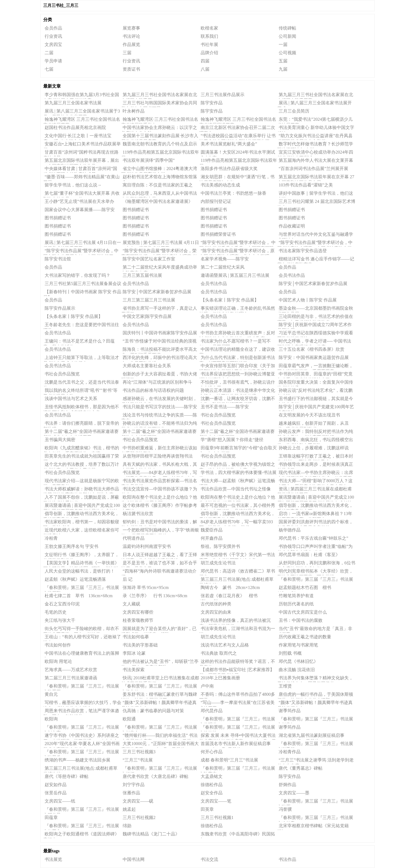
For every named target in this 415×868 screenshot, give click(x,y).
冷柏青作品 (290, 752)
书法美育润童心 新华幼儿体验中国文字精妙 (316, 128)
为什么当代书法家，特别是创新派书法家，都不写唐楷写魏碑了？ (237, 358)
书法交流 (209, 859)
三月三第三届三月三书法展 (149, 300)
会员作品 (53, 28)
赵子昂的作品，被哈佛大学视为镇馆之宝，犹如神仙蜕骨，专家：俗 (237, 465)
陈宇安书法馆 (58, 259)
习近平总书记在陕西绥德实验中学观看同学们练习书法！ (315, 334)
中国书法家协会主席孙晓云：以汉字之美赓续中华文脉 (159, 128)
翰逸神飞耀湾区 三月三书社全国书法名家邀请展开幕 (82, 120)
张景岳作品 (56, 793)
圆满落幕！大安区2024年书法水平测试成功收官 (237, 153)
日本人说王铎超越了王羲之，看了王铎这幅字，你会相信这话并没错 (159, 556)
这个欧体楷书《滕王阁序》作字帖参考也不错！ (159, 506)
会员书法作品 (292, 275)
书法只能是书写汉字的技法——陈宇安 (160, 407)
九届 (283, 69)
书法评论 (131, 36)
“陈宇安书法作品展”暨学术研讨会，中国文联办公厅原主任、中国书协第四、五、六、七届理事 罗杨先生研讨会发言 (81, 252)
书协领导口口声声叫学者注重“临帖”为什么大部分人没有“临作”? (315, 547)
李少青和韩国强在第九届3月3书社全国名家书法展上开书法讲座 (81, 96)
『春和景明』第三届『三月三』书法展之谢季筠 (315, 745)
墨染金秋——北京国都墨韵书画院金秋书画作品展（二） (315, 309)
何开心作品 (212, 752)
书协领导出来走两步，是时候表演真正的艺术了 (315, 465)
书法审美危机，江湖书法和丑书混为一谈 (237, 630)
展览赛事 (131, 28)
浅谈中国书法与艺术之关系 (71, 399)
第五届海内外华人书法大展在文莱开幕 (316, 160)
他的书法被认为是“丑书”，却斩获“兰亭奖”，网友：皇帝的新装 (160, 662)
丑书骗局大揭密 (60, 440)
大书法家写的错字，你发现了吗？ (77, 275)
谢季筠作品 (290, 711)
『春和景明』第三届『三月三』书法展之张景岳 (81, 753)
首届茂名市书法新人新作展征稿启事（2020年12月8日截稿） (235, 745)
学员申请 (53, 61)
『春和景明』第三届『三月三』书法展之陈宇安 (237, 769)
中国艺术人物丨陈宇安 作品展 (308, 300)
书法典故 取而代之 (219, 653)
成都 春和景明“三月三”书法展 (229, 760)
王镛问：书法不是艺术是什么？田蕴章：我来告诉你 (79, 342)
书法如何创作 (58, 645)
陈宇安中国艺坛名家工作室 (149, 259)
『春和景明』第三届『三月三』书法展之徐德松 (237, 728)
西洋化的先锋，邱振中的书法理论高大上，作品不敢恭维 (159, 358)
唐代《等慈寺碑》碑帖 (67, 776)
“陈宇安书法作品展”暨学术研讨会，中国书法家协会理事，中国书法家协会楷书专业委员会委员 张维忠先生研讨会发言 (315, 243)
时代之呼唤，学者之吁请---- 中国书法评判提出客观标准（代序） (314, 342)
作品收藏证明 (292, 226)
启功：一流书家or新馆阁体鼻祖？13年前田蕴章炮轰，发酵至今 (315, 515)
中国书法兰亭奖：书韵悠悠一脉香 (234, 193)
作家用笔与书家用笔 (298, 645)
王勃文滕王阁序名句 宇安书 (71, 546)
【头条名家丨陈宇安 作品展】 (230, 300)
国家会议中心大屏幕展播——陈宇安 (80, 210)
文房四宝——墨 (294, 793)
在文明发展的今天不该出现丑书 (309, 415)
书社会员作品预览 (62, 374)
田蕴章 (51, 817)
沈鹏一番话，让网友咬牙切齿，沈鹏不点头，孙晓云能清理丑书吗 (237, 399)
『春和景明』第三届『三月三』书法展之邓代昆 (81, 810)
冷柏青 (51, 538)
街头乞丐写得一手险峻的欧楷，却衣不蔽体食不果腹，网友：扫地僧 (81, 630)
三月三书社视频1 (217, 817)
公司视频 (287, 53)
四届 (205, 61)
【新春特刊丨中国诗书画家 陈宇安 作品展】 (82, 293)
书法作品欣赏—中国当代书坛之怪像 (236, 489)
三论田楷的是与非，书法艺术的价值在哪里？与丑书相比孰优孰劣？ (315, 317)
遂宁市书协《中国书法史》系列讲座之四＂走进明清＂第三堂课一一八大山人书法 (81, 736)
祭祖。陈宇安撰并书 (220, 546)
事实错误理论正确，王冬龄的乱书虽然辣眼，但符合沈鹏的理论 (237, 309)
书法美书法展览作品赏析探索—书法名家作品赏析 (159, 482)
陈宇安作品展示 (60, 308)
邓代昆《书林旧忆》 (298, 661)
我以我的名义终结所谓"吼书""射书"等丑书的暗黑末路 (80, 391)
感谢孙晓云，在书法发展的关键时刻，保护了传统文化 (159, 399)
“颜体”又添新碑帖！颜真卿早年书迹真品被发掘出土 (159, 703)
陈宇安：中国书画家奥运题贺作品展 (314, 357)
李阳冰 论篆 (134, 653)
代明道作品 (134, 538)
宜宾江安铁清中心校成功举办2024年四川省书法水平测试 (315, 153)
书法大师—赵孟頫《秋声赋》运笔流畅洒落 (237, 482)
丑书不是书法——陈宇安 (225, 407)
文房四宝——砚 (138, 801)
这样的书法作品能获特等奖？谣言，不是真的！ (237, 662)
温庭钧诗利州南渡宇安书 (147, 546)
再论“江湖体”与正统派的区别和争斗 (157, 382)
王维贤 (285, 686)
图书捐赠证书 (136, 210)
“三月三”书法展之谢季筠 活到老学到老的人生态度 (315, 761)
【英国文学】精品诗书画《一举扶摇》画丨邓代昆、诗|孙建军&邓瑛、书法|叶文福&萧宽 (81, 564)
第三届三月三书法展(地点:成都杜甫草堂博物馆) (236, 580)
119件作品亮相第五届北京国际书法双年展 (160, 153)
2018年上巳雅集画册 (220, 678)
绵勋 (127, 826)
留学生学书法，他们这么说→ (73, 185)
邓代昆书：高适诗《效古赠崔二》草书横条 (237, 572)
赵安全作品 (212, 793)
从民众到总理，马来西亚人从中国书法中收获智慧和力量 (159, 194)
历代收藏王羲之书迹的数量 (305, 637)
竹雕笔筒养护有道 (296, 596)
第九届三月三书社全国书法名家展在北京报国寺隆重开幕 (315, 96)
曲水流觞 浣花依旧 (297, 670)
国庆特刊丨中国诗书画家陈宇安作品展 (160, 333)
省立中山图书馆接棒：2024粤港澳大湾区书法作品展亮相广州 (159, 169)
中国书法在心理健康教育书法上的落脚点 (81, 654)
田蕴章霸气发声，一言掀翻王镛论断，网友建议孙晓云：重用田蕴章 (315, 367)
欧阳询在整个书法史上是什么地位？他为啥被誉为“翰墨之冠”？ (159, 498)
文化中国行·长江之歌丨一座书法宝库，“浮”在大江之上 (77, 137)
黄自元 (51, 694)
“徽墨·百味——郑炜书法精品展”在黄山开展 (81, 178)
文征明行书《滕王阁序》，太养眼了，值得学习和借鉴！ (81, 556)
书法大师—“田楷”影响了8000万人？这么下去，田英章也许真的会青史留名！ (315, 482)
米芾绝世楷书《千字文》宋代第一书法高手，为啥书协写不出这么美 (237, 556)
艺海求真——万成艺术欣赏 (71, 670)
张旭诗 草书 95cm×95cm (146, 587)
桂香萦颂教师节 (138, 620)
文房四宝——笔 (216, 801)
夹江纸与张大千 (60, 620)
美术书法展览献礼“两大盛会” (229, 144)
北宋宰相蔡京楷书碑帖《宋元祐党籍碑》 (313, 827)
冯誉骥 (285, 809)
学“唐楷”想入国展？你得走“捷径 (232, 440)
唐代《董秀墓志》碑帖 (301, 768)
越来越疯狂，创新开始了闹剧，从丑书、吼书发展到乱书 (313, 424)
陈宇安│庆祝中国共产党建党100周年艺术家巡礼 (316, 408)
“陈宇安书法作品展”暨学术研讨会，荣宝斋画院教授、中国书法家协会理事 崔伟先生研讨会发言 (159, 252)
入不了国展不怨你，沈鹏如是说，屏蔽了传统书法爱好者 (81, 498)
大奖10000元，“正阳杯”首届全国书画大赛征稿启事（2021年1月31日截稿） (160, 745)
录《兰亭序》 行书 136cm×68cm (155, 596)
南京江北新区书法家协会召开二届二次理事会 (237, 128)
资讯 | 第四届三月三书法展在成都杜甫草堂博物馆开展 (315, 490)
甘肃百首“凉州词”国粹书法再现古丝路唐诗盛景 (81, 153)
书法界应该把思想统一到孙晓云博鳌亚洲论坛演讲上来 (237, 375)
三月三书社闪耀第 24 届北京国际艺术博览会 (316, 202)
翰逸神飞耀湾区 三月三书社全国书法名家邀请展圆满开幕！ (238, 120)
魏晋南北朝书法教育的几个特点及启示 (160, 144)
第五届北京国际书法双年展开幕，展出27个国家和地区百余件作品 (81, 161)
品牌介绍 (209, 53)
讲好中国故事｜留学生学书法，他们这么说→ (315, 194)
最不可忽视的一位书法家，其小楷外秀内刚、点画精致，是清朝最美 (237, 506)
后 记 (128, 579)
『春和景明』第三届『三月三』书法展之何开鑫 (81, 827)
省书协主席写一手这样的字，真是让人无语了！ (159, 309)
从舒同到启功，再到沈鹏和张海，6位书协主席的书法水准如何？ (316, 564)
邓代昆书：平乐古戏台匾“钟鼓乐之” (313, 538)
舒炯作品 (287, 785)
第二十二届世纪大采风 (223, 267)
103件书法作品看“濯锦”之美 (306, 185)
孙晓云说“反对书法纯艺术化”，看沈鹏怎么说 (315, 391)
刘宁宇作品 (134, 785)
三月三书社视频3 (139, 752)
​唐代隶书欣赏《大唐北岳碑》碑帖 (155, 776)
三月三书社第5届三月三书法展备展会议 (83, 284)
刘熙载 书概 (290, 653)
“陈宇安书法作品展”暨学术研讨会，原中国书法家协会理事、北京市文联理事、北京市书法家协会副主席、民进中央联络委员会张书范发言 (237, 252)
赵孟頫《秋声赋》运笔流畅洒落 (75, 579)
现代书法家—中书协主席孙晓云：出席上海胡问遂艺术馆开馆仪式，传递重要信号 (315, 473)
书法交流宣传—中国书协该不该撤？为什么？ (159, 490)
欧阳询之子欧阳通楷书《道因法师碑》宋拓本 (81, 835)
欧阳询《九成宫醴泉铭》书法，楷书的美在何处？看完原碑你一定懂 (81, 449)
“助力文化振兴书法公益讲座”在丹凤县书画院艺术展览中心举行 (315, 137)
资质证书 (131, 69)
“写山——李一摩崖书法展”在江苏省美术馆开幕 (237, 703)
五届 (283, 61)
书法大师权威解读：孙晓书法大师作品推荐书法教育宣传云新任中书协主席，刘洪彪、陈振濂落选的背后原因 (81, 490)
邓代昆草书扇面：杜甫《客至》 (309, 555)
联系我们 (209, 36)
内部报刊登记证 (216, 201)
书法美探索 (134, 670)
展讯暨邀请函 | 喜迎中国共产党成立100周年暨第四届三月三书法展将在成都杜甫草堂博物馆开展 (316, 498)
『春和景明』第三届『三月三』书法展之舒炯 (159, 769)
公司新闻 (287, 36)
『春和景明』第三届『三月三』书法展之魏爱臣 (81, 687)
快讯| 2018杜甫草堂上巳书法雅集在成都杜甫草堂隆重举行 (160, 679)
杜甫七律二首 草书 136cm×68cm (79, 596)
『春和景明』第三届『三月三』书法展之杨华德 (159, 687)
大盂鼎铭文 (212, 776)
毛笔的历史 (56, 612)
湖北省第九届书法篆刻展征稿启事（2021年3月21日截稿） (311, 736)
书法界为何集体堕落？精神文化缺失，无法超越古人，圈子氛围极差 (315, 679)
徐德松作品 (212, 785)
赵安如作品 (56, 785)
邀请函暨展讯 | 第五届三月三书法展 (235, 275)
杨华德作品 (290, 530)
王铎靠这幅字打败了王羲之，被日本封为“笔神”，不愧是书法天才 (315, 457)
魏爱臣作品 (212, 530)
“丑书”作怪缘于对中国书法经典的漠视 (160, 341)
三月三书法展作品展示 (223, 95)
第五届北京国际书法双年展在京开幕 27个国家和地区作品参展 (316, 178)
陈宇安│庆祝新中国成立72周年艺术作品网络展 (315, 326)
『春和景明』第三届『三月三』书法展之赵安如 (315, 720)
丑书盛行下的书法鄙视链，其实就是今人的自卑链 (315, 399)
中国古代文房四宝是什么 (303, 612)
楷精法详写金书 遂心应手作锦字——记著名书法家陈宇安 (316, 260)
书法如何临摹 (136, 637)
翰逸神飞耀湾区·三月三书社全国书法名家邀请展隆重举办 (160, 120)
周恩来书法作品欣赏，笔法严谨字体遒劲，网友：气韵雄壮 (81, 712)
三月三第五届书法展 (142, 275)
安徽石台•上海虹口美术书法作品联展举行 (82, 145)
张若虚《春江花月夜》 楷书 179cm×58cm (231, 597)
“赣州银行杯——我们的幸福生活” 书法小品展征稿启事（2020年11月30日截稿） (159, 736)
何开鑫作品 (212, 538)
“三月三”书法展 (138, 760)
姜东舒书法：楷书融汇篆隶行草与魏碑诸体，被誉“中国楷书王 (159, 695)
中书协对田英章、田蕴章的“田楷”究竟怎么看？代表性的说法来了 (315, 375)
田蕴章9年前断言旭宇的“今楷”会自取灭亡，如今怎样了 (238, 449)
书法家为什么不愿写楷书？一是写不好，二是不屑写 (235, 342)
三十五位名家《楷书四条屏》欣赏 (312, 349)
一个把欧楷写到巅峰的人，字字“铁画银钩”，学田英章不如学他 (160, 531)
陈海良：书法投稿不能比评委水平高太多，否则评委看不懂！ (159, 350)
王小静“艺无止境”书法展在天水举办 (79, 201)
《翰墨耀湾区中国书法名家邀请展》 (158, 201)
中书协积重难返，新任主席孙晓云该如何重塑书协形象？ (159, 449)
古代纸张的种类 (216, 604)
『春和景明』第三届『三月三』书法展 (316, 579)
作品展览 (131, 44)
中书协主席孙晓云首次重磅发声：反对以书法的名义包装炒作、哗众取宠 (237, 334)
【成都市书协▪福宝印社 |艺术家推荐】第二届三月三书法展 (237, 671)
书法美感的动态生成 (220, 185)
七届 (49, 69)
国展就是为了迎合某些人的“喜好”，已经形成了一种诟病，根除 (159, 630)
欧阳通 (129, 719)
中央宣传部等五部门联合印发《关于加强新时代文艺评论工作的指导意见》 (237, 367)
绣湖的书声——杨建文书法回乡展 (77, 760)
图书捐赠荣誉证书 (218, 234)
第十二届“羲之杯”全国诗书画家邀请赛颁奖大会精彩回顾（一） (237, 432)
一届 (283, 44)
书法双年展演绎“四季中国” (149, 160)
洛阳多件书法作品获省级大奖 (229, 169)
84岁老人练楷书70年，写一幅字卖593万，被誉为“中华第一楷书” (236, 523)
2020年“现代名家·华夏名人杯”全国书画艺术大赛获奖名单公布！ (81, 745)
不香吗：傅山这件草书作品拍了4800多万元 (237, 695)
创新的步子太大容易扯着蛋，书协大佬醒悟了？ (159, 375)
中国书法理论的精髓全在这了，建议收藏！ (237, 350)
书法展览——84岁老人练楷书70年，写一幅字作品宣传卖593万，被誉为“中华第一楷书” (159, 473)
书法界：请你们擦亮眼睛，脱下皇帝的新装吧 (81, 424)
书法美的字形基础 (140, 645)
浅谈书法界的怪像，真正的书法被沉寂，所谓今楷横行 (235, 621)
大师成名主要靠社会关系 (147, 366)
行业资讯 (53, 36)
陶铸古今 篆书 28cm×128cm (230, 587)
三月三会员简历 (294, 111)
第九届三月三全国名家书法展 (73, 103)
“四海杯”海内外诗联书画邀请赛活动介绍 (159, 572)
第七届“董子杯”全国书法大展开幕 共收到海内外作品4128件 (81, 194)
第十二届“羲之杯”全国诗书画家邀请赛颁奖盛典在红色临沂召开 (81, 432)
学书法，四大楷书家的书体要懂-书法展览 (238, 473)
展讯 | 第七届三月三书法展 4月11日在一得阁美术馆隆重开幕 (82, 243)
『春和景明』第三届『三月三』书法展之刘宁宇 (81, 728)
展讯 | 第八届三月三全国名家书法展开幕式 (315, 104)
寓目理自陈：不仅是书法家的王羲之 (158, 185)
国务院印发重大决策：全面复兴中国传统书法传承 (315, 383)
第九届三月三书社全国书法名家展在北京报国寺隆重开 (159, 96)
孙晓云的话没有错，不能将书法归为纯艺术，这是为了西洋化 (159, 424)
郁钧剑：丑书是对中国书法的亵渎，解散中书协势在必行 (159, 523)
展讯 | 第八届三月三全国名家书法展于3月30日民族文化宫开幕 (82, 112)
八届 (205, 69)
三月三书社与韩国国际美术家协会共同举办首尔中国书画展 (159, 104)
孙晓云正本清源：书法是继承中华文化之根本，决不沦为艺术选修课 (237, 391)
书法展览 (53, 859)
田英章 (207, 809)
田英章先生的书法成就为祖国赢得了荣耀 (81, 457)
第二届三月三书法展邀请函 (71, 678)
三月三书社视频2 (139, 817)
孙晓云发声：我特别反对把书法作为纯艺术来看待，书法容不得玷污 (315, 432)
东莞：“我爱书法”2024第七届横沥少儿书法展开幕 (315, 120)
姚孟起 (129, 809)
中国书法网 (134, 859)
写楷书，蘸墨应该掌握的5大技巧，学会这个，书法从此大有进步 (82, 703)
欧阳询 (51, 719)
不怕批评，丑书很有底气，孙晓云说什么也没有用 (237, 383)
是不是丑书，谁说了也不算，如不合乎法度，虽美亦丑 (159, 564)
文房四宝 (53, 44)
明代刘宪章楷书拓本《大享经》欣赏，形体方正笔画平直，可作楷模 (315, 572)
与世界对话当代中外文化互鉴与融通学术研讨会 (315, 235)
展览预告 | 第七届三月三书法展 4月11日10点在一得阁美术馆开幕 (160, 243)
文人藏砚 (131, 604)
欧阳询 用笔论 (58, 661)
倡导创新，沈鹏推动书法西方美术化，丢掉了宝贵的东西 (315, 506)
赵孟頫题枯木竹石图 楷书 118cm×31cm (306, 588)
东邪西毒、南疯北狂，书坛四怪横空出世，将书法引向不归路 (315, 441)
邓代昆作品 (212, 711)
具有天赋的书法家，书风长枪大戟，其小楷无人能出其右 (159, 465)
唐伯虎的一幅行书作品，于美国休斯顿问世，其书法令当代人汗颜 (315, 695)
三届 (127, 53)
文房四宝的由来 (216, 612)
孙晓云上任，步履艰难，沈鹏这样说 (314, 448)
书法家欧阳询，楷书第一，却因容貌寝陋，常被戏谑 (81, 523)
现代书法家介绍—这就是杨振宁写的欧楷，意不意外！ (81, 482)
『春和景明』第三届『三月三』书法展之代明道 (237, 720)
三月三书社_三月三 (61, 5)
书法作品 (287, 859)
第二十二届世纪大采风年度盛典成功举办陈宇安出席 (159, 268)
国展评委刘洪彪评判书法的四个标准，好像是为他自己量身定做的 (315, 523)
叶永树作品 (134, 111)
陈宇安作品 (212, 103)
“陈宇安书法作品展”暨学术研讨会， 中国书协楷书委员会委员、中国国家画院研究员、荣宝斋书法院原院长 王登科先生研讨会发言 (237, 243)
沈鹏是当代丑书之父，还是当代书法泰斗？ (81, 383)
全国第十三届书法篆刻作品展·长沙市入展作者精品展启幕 (160, 137)
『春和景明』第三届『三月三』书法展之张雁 (315, 802)
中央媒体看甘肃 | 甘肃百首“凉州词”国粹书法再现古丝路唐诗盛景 (80, 169)
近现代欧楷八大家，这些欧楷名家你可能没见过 (81, 531)
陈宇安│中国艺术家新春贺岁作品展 (313, 284)
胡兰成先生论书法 (218, 563)
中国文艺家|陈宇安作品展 (147, 316)
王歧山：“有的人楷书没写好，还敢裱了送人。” (82, 638)
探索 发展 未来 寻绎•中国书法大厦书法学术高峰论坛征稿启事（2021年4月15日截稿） (238, 736)
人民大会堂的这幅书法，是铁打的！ (80, 571)
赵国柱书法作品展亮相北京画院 (75, 127)
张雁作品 (131, 793)
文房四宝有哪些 (138, 612)
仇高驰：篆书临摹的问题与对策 (153, 711)
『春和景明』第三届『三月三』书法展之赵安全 (159, 728)
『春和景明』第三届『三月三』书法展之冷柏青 (315, 818)
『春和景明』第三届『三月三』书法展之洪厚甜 (81, 588)
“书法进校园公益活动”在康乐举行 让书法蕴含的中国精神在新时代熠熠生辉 (237, 137)
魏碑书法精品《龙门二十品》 (151, 834)
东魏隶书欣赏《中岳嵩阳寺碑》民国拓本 (237, 835)
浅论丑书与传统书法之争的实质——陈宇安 (159, 416)
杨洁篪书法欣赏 (138, 514)
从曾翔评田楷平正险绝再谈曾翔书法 (158, 456)
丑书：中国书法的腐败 (301, 620)
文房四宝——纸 (60, 801)
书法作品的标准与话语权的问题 (153, 390)
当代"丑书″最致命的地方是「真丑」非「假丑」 (315, 630)
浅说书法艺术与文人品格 (225, 645)
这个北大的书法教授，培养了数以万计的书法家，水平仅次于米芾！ (81, 465)
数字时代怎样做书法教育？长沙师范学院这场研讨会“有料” (315, 145)
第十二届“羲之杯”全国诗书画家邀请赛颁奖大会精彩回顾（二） (159, 432)
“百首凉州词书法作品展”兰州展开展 (313, 169)
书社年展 (209, 44)
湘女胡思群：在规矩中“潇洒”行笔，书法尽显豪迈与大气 (237, 178)
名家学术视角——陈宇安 (225, 259)
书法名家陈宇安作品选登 (303, 251)
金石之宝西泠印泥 (62, 604)
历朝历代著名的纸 (296, 604)
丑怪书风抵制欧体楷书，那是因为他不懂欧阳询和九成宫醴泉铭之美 (81, 408)
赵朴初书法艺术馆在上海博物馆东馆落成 (159, 178)
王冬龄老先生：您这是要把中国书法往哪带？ (81, 326)
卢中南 (207, 686)
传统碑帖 (287, 28)
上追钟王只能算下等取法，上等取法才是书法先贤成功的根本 (81, 358)
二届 (49, 53)
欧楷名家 (209, 28)
